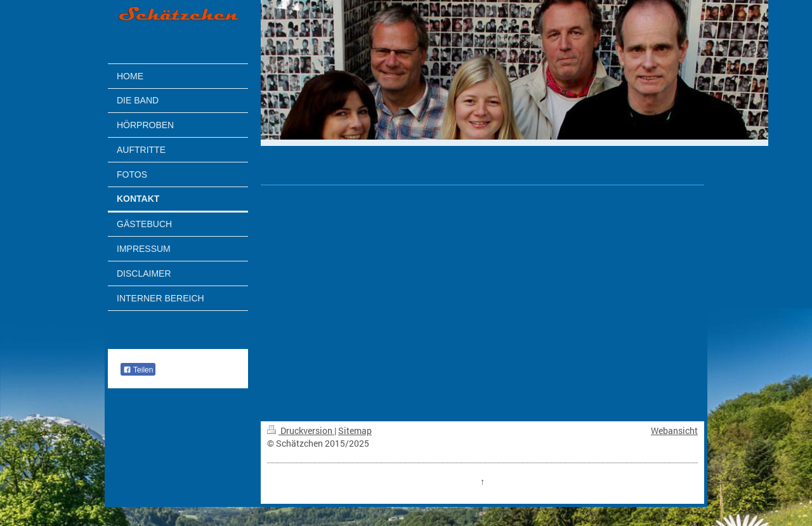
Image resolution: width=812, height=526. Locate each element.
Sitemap (355, 431)
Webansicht (674, 431)
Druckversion (301, 431)
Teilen (138, 370)
